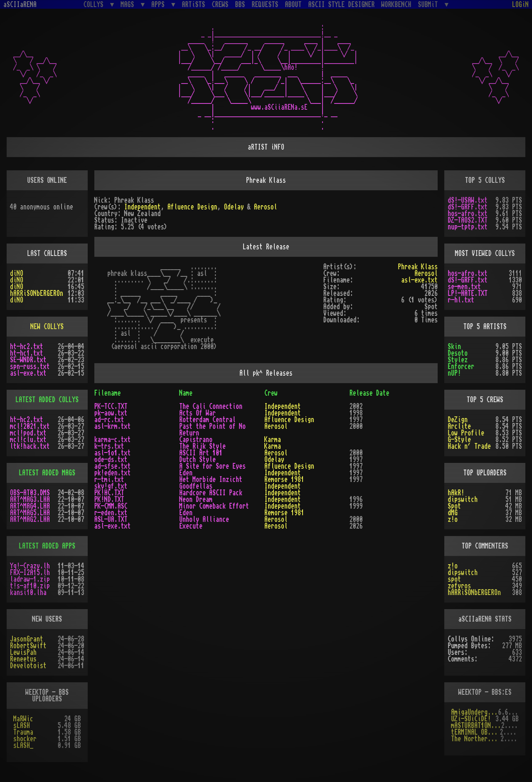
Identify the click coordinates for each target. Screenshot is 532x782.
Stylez (458, 360)
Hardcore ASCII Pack (211, 493)
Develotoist (28, 666)
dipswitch (463, 499)
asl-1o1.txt (113, 453)
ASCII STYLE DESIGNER (342, 5)
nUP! (454, 373)
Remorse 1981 (284, 480)
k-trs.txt (109, 446)
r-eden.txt (111, 513)
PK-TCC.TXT (111, 406)
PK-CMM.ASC (111, 506)
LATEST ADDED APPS (47, 546)
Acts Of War (197, 413)
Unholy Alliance (204, 519)
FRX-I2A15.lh (30, 573)
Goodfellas (196, 486)
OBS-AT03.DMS (30, 493)
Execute (191, 526)
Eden (186, 473)
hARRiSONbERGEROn (37, 293)
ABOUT (293, 5)
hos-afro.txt (468, 214)
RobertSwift (28, 646)
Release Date (369, 393)
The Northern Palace (476, 739)
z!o (453, 519)
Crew (271, 393)
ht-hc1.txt (27, 353)
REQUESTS (265, 5)
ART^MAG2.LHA (30, 519)
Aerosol (266, 207)
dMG (453, 513)
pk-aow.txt (111, 413)
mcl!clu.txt (28, 440)
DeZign (458, 420)
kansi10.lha (28, 593)
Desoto (458, 353)
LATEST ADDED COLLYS (47, 400)
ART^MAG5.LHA (30, 513)
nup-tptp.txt (468, 227)
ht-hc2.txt (27, 347)
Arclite (459, 426)
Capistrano (196, 440)
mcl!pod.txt (28, 433)
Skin (454, 347)
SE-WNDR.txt (28, 360)
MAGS (129, 4)
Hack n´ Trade (469, 446)
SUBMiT (430, 4)
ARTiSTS (194, 5)
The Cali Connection (211, 406)
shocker (25, 739)
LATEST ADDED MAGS (47, 473)
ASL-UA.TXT (111, 519)
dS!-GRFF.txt (468, 207)
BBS (240, 5)
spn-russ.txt (30, 366)
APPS (160, 4)
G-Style (459, 440)
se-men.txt (464, 287)
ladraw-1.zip (30, 579)
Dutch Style (197, 460)
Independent (143, 207)
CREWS (220, 5)
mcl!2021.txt (30, 426)
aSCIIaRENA (20, 5)
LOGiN (520, 5)
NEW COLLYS (47, 327)
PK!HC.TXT (109, 493)
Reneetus (23, 659)
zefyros (459, 586)
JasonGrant (27, 639)
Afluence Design (192, 207)
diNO (17, 273)
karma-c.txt (113, 440)
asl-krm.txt (113, 426)
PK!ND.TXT (109, 499)
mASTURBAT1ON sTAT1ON (476, 725)
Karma (273, 440)
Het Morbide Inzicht (211, 480)
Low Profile (466, 433)
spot (454, 579)
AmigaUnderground (474, 712)
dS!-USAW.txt (468, 200)
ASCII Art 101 (201, 453)
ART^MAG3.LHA (30, 499)
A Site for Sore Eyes (212, 466)
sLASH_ (23, 745)
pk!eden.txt (113, 473)
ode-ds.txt (111, 460)
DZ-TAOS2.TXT (468, 220)
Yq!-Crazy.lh (30, 566)
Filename (108, 393)
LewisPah (23, 652)
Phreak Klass (418, 267)
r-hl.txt (461, 300)
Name (186, 393)
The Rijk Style (202, 446)
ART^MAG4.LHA (30, 506)
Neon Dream (196, 499)
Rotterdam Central (207, 420)
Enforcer (461, 366)
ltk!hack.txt (30, 446)
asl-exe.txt (419, 280)
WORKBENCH (397, 5)
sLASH (22, 725)
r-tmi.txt (109, 480)
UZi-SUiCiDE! (471, 719)
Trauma (23, 732)
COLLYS (95, 4)
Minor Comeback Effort (214, 506)
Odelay (234, 207)
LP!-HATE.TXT (468, 293)
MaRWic (23, 719)
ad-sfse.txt (113, 466)
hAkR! (456, 493)
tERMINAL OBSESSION (475, 732)
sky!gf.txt (111, 486)
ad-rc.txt (109, 420)
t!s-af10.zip (30, 586)
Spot (454, 506)
